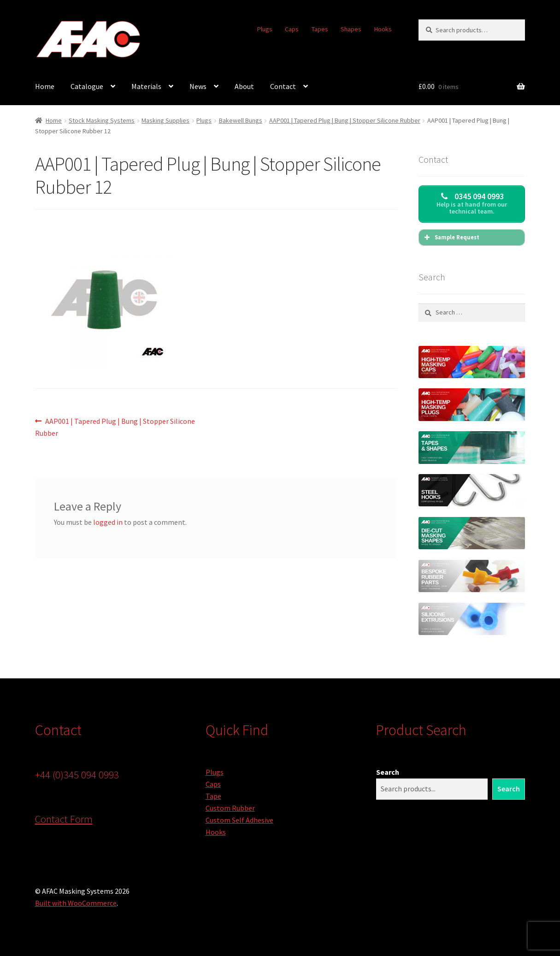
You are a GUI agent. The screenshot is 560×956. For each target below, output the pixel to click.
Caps (292, 29)
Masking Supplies (165, 120)
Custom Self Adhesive (239, 820)
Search (388, 772)
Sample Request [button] (451, 238)
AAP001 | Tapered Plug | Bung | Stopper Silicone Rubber (345, 120)
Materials (146, 86)
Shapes (351, 29)
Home (45, 86)
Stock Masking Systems (102, 120)
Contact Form (64, 819)
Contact (283, 86)
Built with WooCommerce (76, 903)
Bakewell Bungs (241, 120)
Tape (213, 796)
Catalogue (87, 86)
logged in (108, 522)
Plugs (265, 29)
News (198, 86)
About (244, 86)
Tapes (320, 29)
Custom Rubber (230, 808)
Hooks (383, 29)
